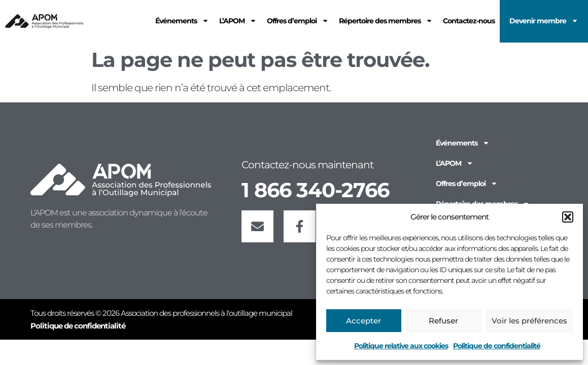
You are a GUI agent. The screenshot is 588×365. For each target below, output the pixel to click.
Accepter (364, 321)
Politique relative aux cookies (401, 346)
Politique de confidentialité (497, 346)
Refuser (443, 321)
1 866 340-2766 (315, 190)
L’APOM (455, 163)
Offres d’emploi (467, 184)
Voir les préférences (529, 321)
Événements (463, 143)
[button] (568, 217)
